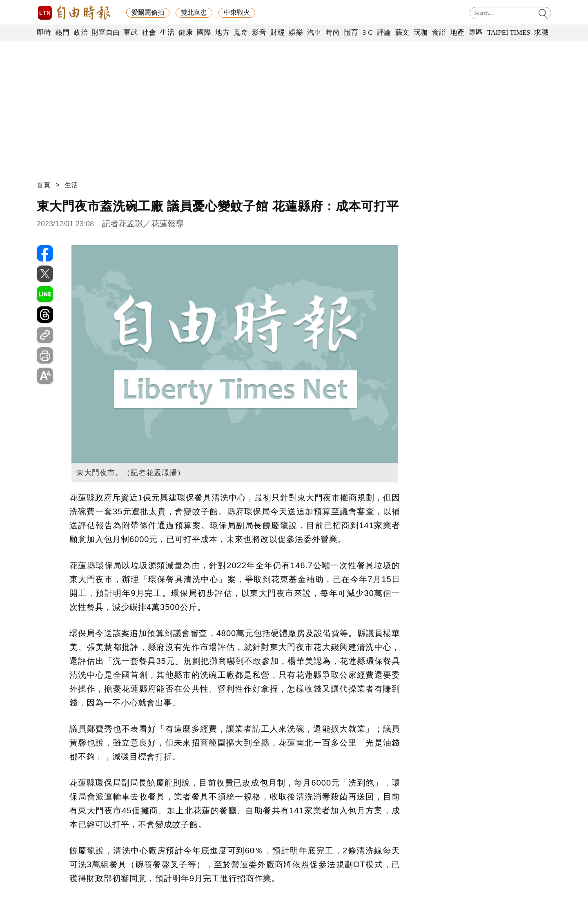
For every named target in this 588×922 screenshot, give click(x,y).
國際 (204, 32)
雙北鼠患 (194, 12)
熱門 (62, 32)
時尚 (333, 32)
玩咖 (421, 32)
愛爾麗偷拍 (148, 12)
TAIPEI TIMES (509, 32)
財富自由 (106, 32)
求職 (541, 32)
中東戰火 (237, 12)
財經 (277, 32)
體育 (351, 32)
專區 (476, 32)
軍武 (130, 32)
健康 (186, 32)
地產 (458, 32)
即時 (44, 32)
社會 (149, 32)
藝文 (402, 32)
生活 (167, 32)
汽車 (314, 32)
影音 (259, 32)
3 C (367, 32)
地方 (222, 32)
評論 (384, 32)
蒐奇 (241, 32)
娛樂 (296, 32)
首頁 (44, 185)
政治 (81, 32)
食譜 (439, 32)
